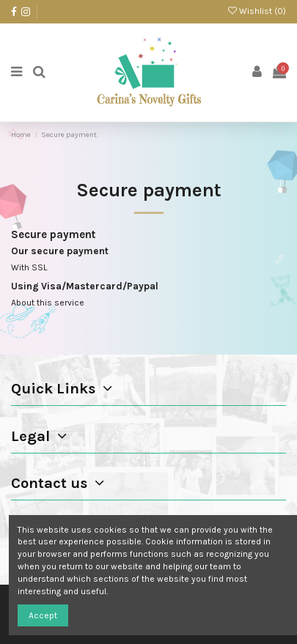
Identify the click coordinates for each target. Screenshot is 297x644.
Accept (43, 615)
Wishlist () (257, 11)
